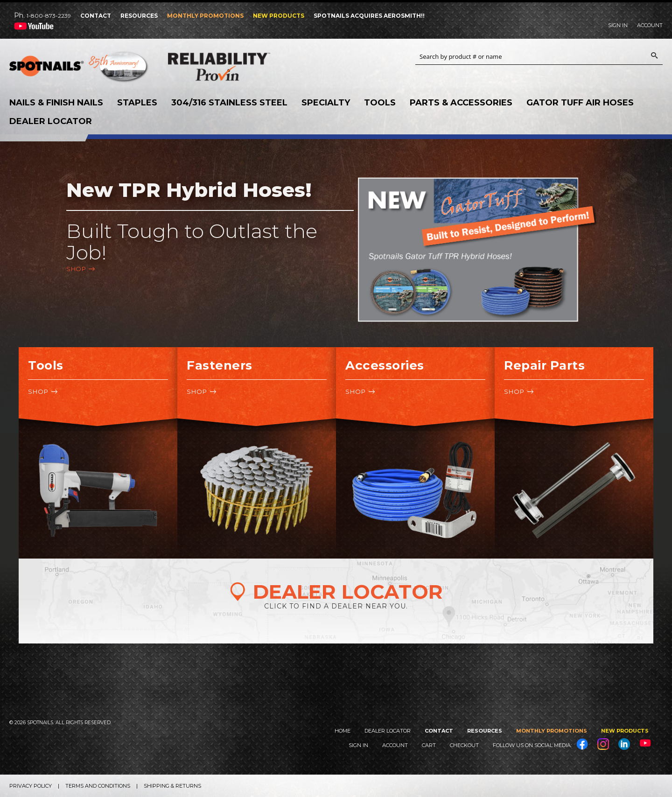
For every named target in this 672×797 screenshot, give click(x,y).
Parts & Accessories (461, 103)
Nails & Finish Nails (56, 103)
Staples (137, 103)
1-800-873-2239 (49, 16)
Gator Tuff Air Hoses (580, 103)
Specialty (326, 103)
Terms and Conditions (98, 786)
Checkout (464, 745)
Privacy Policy (31, 786)
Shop (76, 269)
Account (650, 25)
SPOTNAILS (79, 69)
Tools (380, 103)
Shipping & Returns (172, 786)
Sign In (618, 25)
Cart (429, 745)
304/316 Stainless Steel (229, 103)
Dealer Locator (51, 121)
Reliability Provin (238, 66)
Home (343, 731)
